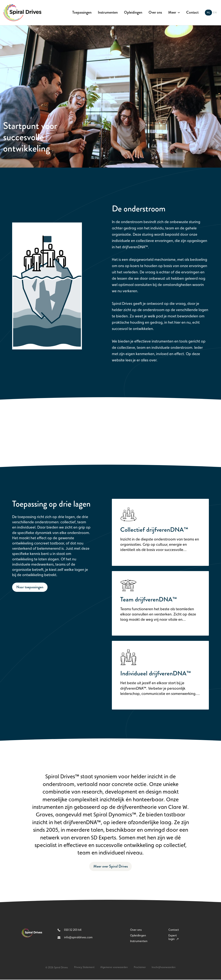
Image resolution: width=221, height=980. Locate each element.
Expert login (173, 938)
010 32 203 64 (70, 930)
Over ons (155, 13)
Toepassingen (82, 13)
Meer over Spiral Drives (110, 867)
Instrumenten (108, 13)
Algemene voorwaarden (114, 968)
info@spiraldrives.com (75, 938)
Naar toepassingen (30, 587)
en (215, 13)
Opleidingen (133, 13)
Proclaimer (140, 968)
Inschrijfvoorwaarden (164, 968)
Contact (192, 13)
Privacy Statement (84, 968)
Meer (172, 13)
